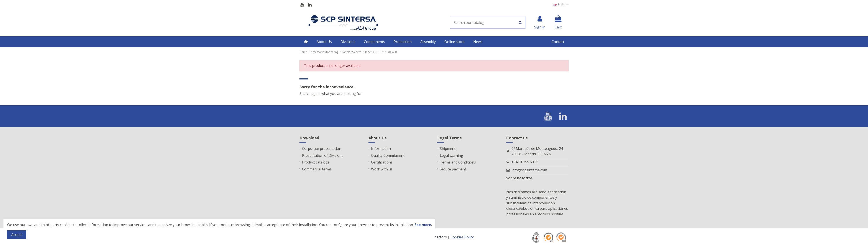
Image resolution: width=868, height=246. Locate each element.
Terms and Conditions (458, 162)
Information (381, 149)
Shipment (448, 149)
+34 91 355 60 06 (525, 162)
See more (423, 225)
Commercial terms (317, 169)
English (561, 4)
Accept (17, 235)
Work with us (382, 169)
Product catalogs (316, 162)
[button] (324, 42)
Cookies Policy (462, 237)
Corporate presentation (322, 149)
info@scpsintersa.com (529, 170)
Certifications (382, 162)
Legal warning (451, 155)
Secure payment (453, 169)
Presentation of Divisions (323, 155)
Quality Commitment (388, 155)
